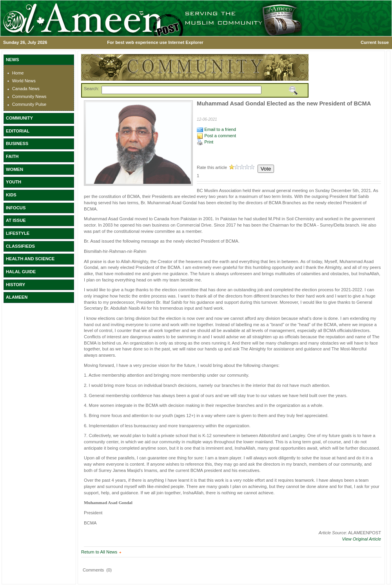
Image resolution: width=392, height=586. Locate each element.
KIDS (11, 195)
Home (18, 73)
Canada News (26, 89)
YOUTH (14, 182)
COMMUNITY (19, 118)
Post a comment (216, 136)
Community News (29, 96)
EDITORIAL (18, 131)
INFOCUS (16, 208)
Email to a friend (216, 129)
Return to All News (99, 552)
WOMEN (15, 169)
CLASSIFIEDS (20, 246)
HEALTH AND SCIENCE (30, 259)
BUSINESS (17, 143)
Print (205, 142)
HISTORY (15, 285)
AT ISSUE (16, 220)
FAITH (12, 156)
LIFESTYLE (18, 233)
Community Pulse (29, 104)
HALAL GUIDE (21, 272)
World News (24, 81)
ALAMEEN (17, 297)
